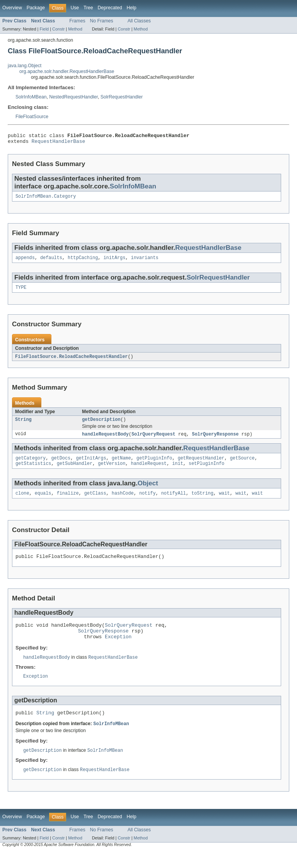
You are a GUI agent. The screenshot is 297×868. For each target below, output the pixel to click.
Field (44, 29)
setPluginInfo (207, 471)
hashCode (123, 502)
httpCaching (83, 261)
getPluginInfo (154, 465)
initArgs (114, 261)
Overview (12, 8)
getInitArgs (91, 465)
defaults (51, 261)
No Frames (102, 21)
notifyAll (174, 502)
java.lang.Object (25, 66)
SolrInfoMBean (31, 97)
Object (148, 491)
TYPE (21, 292)
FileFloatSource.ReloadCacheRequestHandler (71, 361)
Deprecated (110, 8)
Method (75, 29)
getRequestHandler (201, 465)
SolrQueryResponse (215, 440)
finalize (68, 502)
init (178, 471)
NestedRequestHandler (73, 97)
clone (22, 502)
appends (25, 261)
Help (131, 8)
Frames (77, 21)
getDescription (101, 425)
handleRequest (149, 471)
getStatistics (33, 471)
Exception (118, 649)
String (23, 425)
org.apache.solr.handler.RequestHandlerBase (67, 71)
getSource (242, 465)
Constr (58, 29)
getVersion (112, 471)
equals (43, 502)
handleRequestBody (105, 440)
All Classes (139, 21)
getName (121, 465)
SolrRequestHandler (122, 97)
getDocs (61, 465)
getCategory (31, 465)
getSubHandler (75, 471)
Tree (88, 8)
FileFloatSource (32, 117)
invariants (145, 261)
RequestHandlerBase (59, 143)
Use (75, 8)
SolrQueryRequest (154, 440)
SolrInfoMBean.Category (46, 199)
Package (36, 8)
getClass (95, 502)
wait (224, 502)
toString (202, 502)
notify (148, 502)
